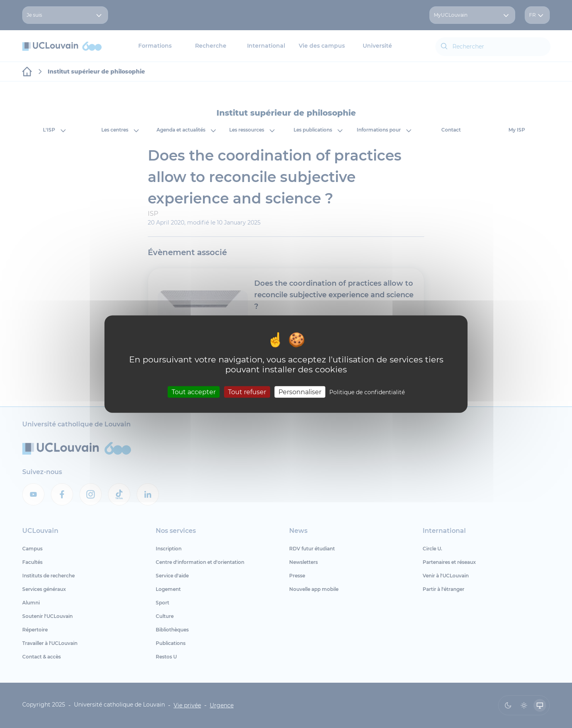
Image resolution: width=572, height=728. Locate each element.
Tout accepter (194, 392)
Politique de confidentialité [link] (367, 392)
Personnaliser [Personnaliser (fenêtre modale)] (300, 392)
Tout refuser (247, 392)
